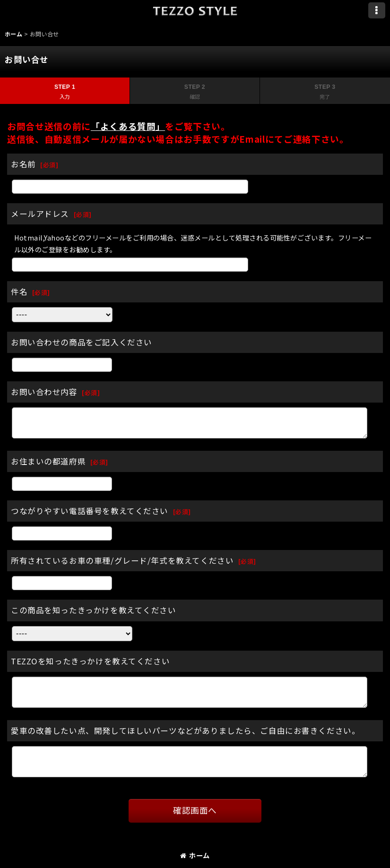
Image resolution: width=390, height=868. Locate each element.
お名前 (23, 164)
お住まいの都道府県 (48, 461)
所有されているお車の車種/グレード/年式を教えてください (122, 560)
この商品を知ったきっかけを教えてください (94, 610)
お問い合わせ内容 (44, 392)
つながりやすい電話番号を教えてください (90, 511)
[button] (377, 10)
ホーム (195, 855)
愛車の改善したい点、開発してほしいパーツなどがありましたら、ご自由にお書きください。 (185, 730)
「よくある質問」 (128, 126)
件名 (19, 292)
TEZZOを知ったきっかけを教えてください (90, 661)
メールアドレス (40, 214)
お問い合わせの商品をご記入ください (82, 342)
